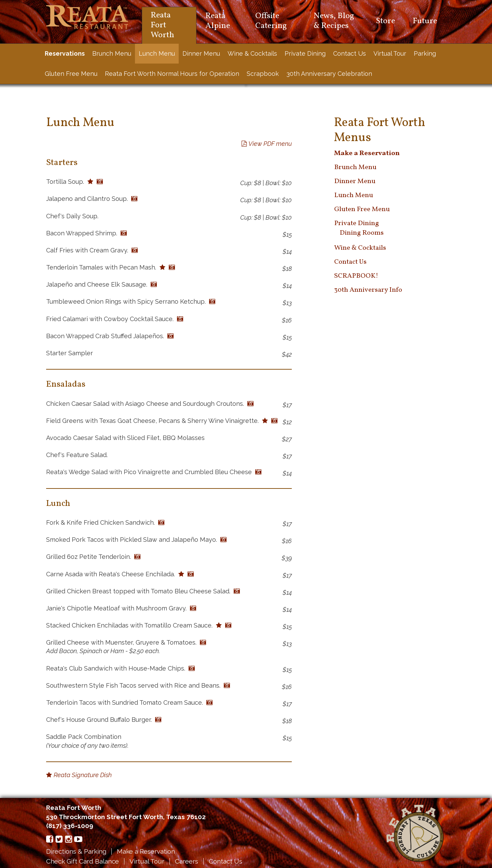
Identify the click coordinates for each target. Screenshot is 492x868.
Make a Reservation (146, 851)
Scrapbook (263, 74)
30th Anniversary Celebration (329, 74)
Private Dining (305, 53)
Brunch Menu (112, 53)
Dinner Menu (201, 53)
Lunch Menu (157, 53)
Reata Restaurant (87, 17)
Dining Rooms (362, 233)
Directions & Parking (76, 851)
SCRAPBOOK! (356, 276)
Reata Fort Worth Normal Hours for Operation (172, 74)
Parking (425, 53)
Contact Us (350, 53)
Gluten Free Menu (71, 74)
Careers (187, 861)
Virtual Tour (390, 53)
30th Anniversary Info (368, 290)
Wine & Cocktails (252, 53)
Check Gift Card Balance (83, 861)
